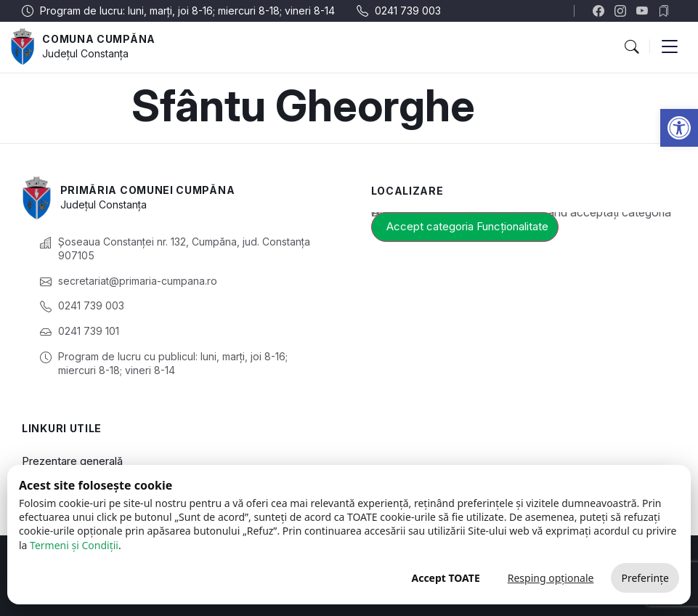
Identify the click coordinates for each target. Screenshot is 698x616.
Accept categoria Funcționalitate (467, 226)
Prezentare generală (72, 461)
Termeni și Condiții (74, 545)
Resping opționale (551, 578)
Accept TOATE (445, 578)
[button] (679, 128)
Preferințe (645, 578)
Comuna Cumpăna (99, 39)
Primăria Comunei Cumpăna (148, 190)
